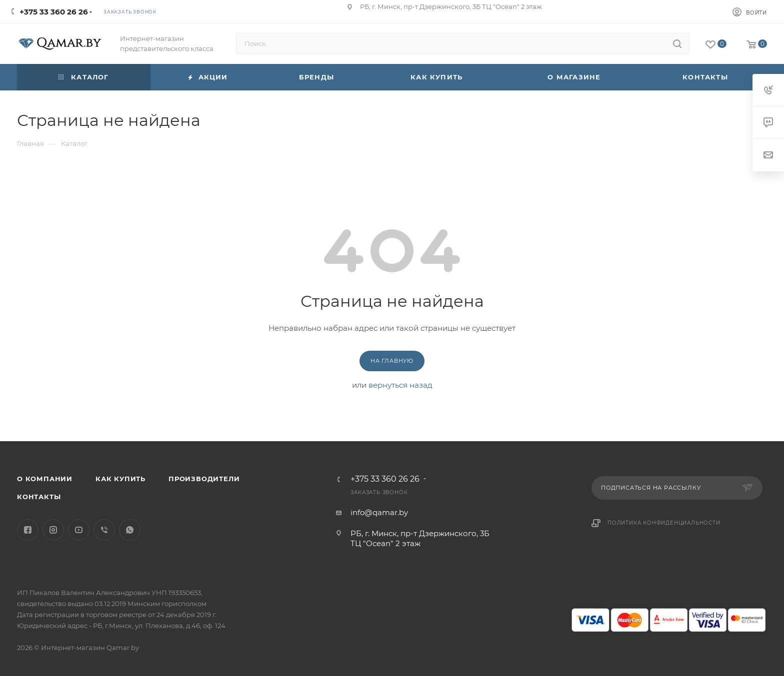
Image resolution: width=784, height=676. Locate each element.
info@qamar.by (379, 512)
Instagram (53, 530)
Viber (104, 530)
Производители (204, 479)
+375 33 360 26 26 (54, 12)
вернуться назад (400, 385)
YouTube (79, 530)
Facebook (28, 530)
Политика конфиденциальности (664, 523)
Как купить (120, 479)
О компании (45, 479)
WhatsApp (130, 530)
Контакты (39, 497)
